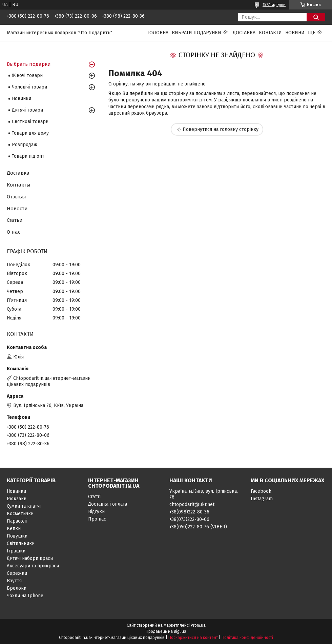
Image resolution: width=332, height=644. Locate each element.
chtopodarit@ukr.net (192, 504)
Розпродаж (25, 145)
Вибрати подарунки (196, 33)
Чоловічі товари (29, 87)
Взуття (14, 581)
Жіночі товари (27, 75)
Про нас (97, 519)
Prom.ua (198, 625)
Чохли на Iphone (25, 596)
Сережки (17, 573)
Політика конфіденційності (247, 638)
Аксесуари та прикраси (33, 566)
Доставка (244, 33)
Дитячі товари (27, 110)
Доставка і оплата (108, 504)
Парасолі (17, 521)
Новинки (22, 99)
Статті (94, 497)
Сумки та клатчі (24, 506)
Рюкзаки (17, 499)
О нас (14, 232)
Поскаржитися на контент (193, 638)
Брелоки (17, 588)
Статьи (15, 220)
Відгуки (96, 512)
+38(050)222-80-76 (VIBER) (198, 527)
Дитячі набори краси (30, 558)
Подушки (17, 536)
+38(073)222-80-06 (189, 519)
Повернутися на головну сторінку (221, 129)
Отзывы (16, 197)
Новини (295, 33)
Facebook (261, 491)
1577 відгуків (274, 5)
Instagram (262, 499)
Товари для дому (30, 133)
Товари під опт (28, 156)
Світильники (21, 543)
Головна (158, 33)
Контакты (19, 185)
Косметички (20, 514)
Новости (17, 209)
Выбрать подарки (29, 64)
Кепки (14, 529)
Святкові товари (30, 122)
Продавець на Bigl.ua (166, 631)
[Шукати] (316, 17)
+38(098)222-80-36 (189, 512)
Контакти (270, 33)
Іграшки (16, 551)
